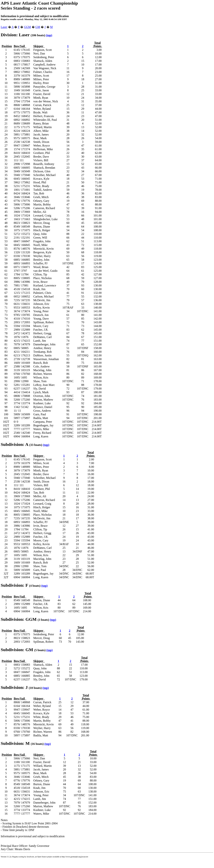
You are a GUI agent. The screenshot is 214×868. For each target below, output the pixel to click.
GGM (27, 27)
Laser (4, 27)
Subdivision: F (14, 585)
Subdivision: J (14, 687)
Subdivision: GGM (19, 619)
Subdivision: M (15, 743)
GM (38, 27)
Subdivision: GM (17, 650)
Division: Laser (15, 35)
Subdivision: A (14, 444)
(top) (49, 35)
